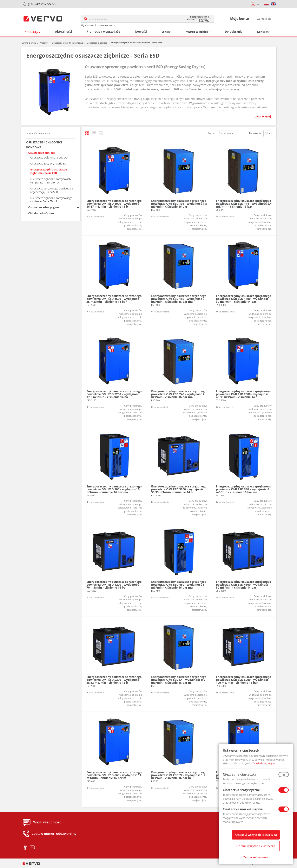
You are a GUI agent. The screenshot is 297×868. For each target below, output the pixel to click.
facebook (25, 848)
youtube (32, 848)
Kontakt (263, 32)
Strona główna (29, 43)
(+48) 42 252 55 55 (42, 4)
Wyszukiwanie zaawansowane (98, 25)
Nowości (141, 32)
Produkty (31, 32)
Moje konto (240, 19)
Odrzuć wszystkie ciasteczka (256, 846)
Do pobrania (234, 32)
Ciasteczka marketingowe (243, 809)
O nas (166, 32)
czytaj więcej (262, 117)
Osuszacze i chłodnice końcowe (68, 43)
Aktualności (64, 32)
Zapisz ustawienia (256, 857)
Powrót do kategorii (40, 134)
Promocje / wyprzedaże (103, 32)
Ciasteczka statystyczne (241, 790)
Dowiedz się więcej (264, 763)
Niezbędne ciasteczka (240, 774)
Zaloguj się (264, 19)
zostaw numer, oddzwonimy (54, 834)
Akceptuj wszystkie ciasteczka (256, 835)
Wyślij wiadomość (47, 823)
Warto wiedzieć (197, 32)
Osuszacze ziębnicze (97, 43)
